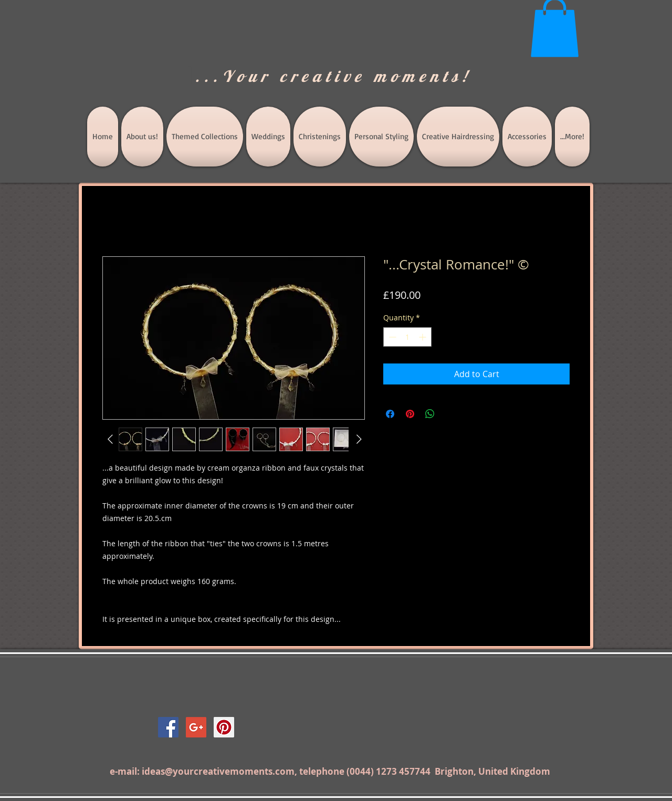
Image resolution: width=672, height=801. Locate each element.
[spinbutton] (407, 337)
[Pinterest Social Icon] (224, 727)
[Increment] (423, 337)
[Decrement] (391, 337)
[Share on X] (450, 414)
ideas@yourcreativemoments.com (218, 771)
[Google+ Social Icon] (196, 727)
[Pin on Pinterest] (410, 414)
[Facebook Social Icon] (168, 727)
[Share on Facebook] (390, 414)
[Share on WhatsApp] (430, 414)
